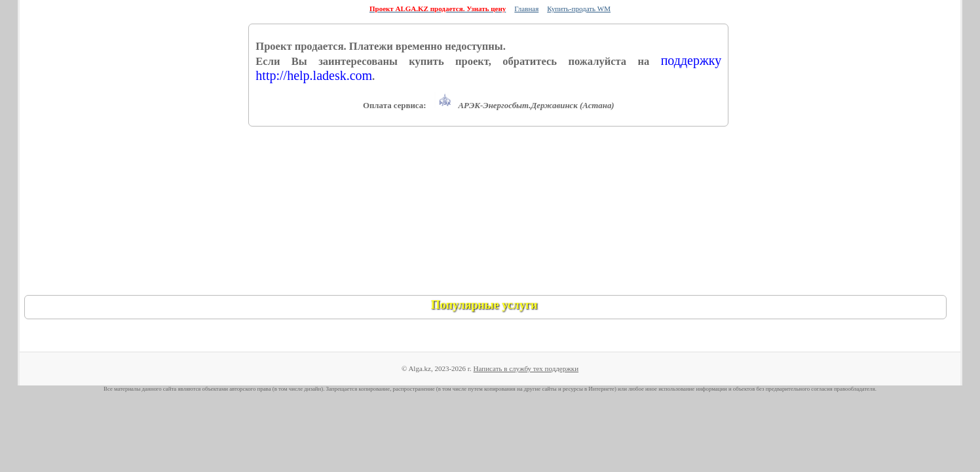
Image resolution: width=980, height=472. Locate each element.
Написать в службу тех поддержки (526, 368)
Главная (526, 9)
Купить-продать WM (579, 9)
